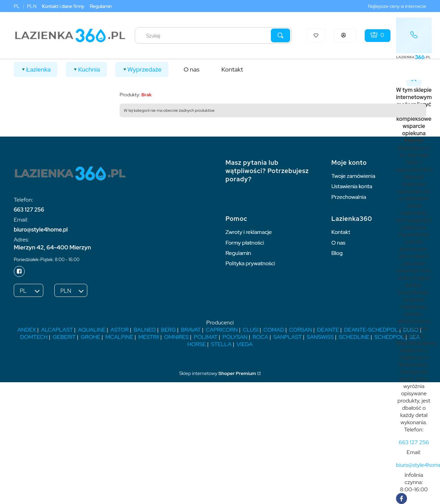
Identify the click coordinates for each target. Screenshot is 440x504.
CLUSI (250, 330)
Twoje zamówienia (353, 176)
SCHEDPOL (389, 337)
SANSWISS (320, 337)
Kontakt (341, 232)
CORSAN (300, 330)
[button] (280, 35)
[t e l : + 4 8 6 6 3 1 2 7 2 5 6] (414, 442)
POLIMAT (206, 337)
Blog (337, 253)
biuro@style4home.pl (41, 230)
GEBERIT (64, 337)
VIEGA (245, 344)
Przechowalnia (349, 197)
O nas (338, 243)
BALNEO (145, 330)
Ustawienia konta (352, 186)
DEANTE (328, 330)
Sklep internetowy (217, 373)
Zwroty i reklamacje (249, 232)
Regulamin (101, 6)
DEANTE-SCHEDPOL (371, 330)
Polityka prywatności (250, 263)
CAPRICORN (222, 330)
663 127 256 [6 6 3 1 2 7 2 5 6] (29, 210)
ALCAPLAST (57, 330)
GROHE (91, 337)
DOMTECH (34, 337)
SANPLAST (288, 337)
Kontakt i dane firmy (63, 6)
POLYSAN (235, 337)
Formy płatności (245, 243)
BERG (168, 330)
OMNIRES (177, 337)
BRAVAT (191, 330)
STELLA (221, 344)
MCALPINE (119, 337)
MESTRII (148, 337)
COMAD (274, 330)
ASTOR (119, 330)
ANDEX (27, 330)
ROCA (261, 337)
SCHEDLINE (354, 337)
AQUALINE (92, 330)
